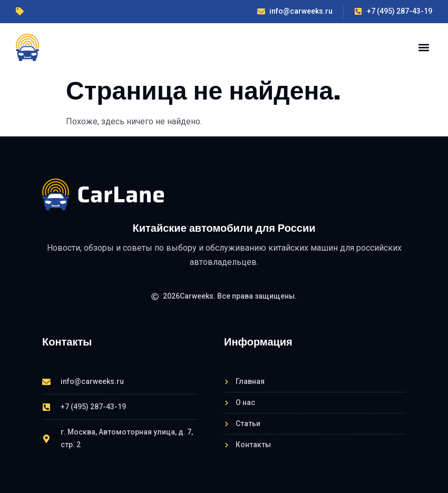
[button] (423, 47)
